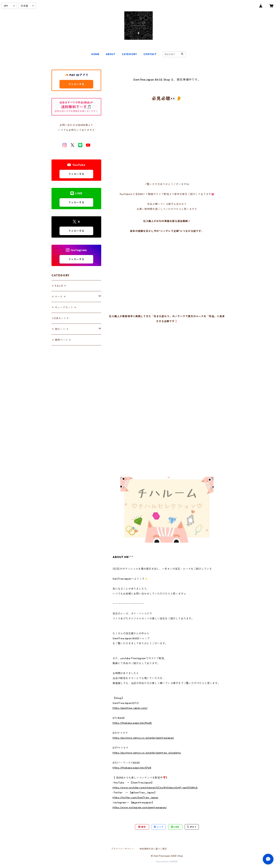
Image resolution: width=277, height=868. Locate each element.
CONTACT (150, 54)
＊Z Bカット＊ (60, 318)
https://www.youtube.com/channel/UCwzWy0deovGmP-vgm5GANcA (155, 788)
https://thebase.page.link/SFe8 (132, 768)
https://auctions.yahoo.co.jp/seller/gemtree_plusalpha (147, 753)
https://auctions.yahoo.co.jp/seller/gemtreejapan (143, 738)
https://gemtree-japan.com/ (130, 708)
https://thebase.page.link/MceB (132, 723)
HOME (95, 54)
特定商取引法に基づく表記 (153, 849)
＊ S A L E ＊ (59, 286)
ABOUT (111, 54)
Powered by (167, 862)
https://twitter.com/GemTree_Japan (135, 798)
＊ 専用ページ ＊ (61, 340)
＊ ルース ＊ (59, 297)
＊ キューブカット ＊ (64, 307)
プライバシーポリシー (123, 849)
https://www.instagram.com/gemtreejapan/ (140, 807)
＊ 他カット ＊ (60, 329)
